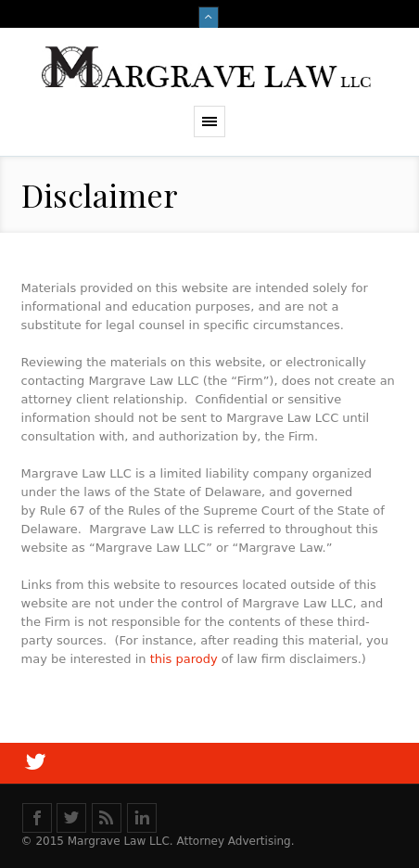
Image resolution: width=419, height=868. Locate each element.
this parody (186, 659)
